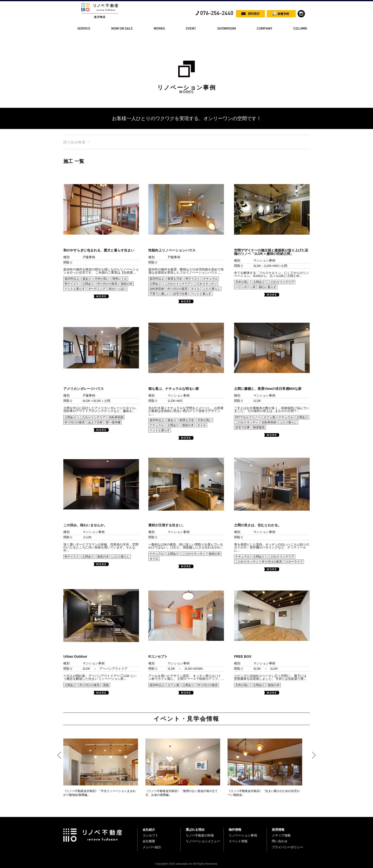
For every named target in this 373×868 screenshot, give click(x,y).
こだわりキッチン (205, 284)
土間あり (88, 284)
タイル (195, 289)
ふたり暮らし (212, 289)
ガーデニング (97, 289)
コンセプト (150, 835)
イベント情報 (238, 841)
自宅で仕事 (180, 294)
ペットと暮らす (75, 289)
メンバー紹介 (152, 847)
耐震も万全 (175, 279)
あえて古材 (95, 422)
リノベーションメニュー (203, 841)
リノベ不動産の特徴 (200, 835)
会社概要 (149, 841)
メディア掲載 (281, 835)
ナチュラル (210, 279)
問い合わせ (280, 841)
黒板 (106, 685)
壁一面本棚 (113, 422)
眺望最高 (259, 427)
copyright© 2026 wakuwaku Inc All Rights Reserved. (186, 864)
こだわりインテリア (177, 284)
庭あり (87, 279)
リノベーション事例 (243, 835)
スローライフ (294, 562)
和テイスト (72, 284)
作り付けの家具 (107, 284)
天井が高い (102, 279)
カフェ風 (269, 417)
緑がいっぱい (118, 289)
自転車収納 (157, 289)
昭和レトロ (120, 279)
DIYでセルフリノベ (248, 417)
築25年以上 (72, 279)
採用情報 (278, 830)
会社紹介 (149, 830)
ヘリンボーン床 (245, 287)
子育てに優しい (160, 294)
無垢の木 (127, 284)
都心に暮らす (268, 287)
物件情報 (235, 830)
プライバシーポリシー (288, 847)
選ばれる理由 (195, 830)
